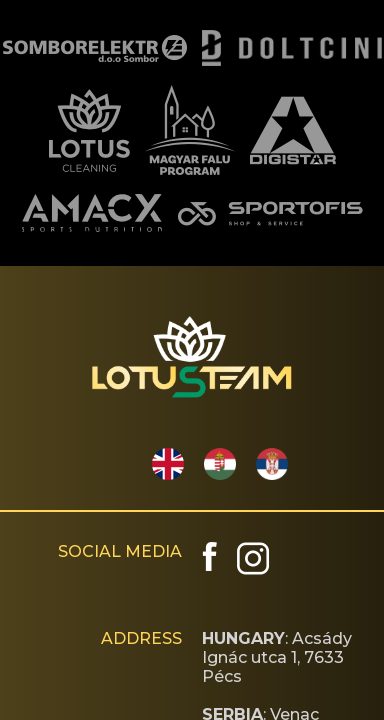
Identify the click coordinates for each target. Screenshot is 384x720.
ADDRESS (141, 638)
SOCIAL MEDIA (120, 551)
